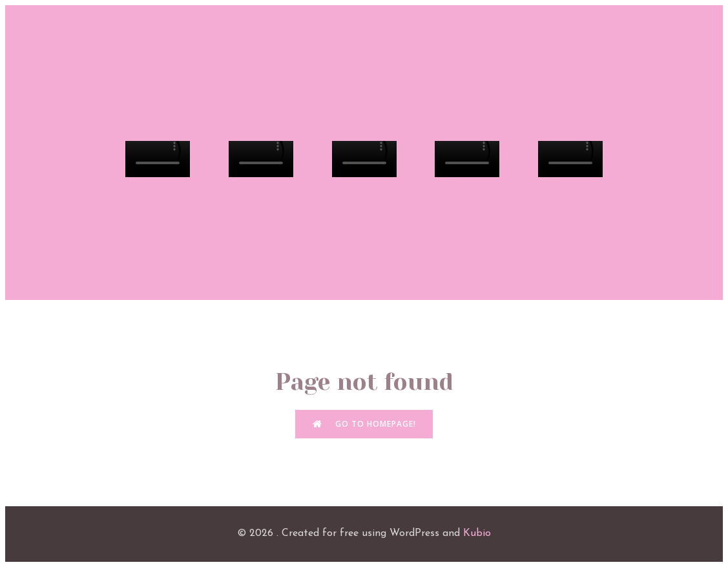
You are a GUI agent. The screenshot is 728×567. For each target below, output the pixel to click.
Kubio (477, 533)
